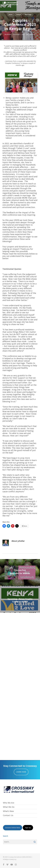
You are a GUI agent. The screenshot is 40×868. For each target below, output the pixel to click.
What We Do (9, 807)
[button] (37, 3)
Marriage (28, 14)
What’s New (8, 811)
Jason (11, 14)
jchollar (9, 34)
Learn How (21, 772)
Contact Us (8, 815)
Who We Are (9, 803)
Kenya (19, 14)
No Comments (31, 34)
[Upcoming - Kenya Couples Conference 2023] (20, 599)
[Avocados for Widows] (20, 572)
